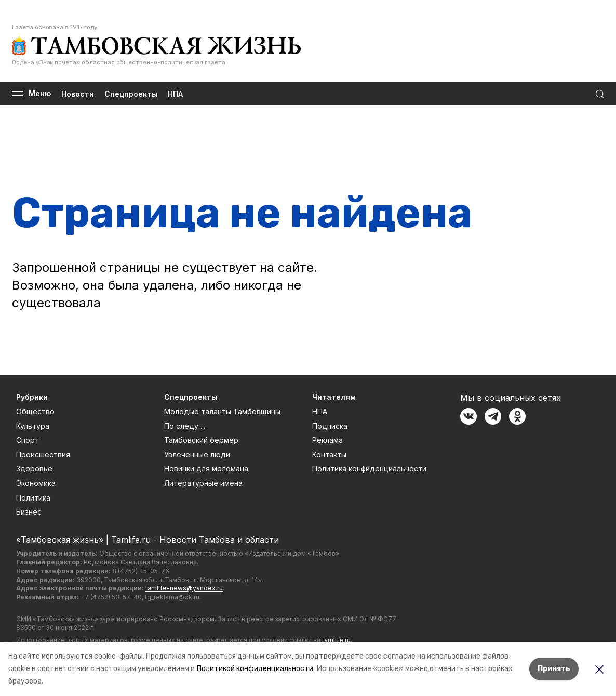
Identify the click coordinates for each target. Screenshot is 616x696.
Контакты (329, 455)
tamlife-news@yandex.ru (184, 588)
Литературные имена (203, 483)
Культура (33, 426)
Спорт (28, 440)
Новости (78, 94)
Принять (554, 669)
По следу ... (185, 426)
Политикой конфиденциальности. (256, 669)
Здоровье (34, 469)
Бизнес (29, 512)
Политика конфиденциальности (369, 469)
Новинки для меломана (206, 469)
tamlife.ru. (337, 640)
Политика (33, 498)
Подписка (330, 426)
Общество (35, 411)
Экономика (36, 483)
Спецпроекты (131, 94)
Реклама (327, 440)
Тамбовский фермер (201, 440)
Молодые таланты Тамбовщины (222, 411)
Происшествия (43, 455)
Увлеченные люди (197, 455)
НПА (175, 94)
